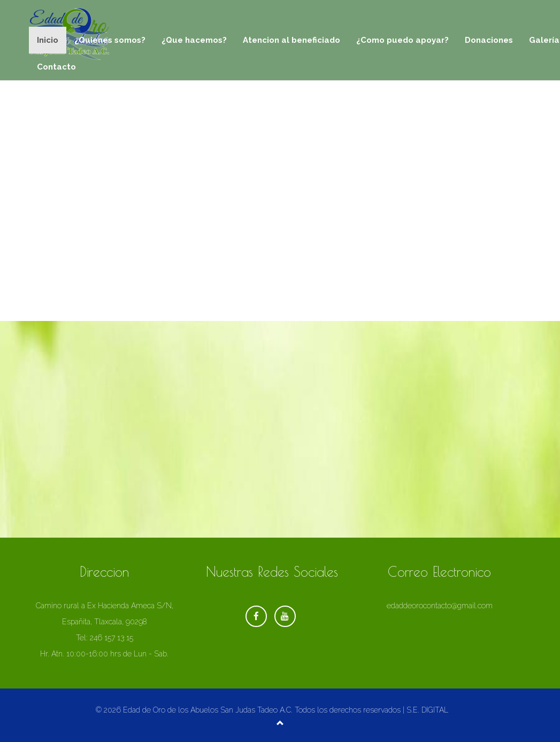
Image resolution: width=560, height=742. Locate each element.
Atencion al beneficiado (291, 40)
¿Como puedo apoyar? (402, 40)
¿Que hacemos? (194, 40)
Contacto (56, 67)
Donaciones (489, 40)
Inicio (48, 40)
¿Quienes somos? (110, 40)
